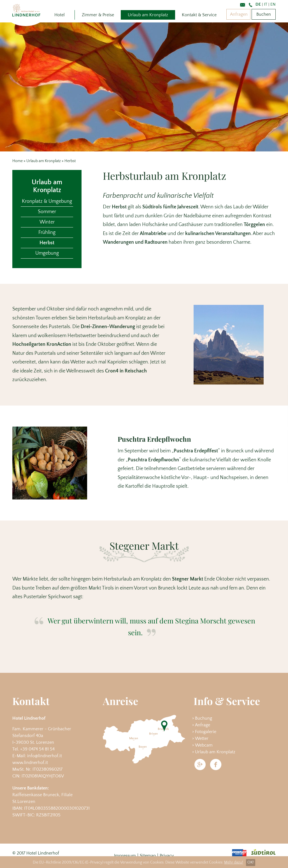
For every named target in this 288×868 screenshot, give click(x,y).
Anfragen (239, 14)
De (258, 4)
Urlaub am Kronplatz (148, 15)
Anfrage (203, 725)
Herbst (47, 243)
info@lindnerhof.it (45, 756)
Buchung (204, 718)
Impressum (125, 856)
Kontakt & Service (199, 15)
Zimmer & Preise (98, 15)
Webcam (204, 745)
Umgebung (47, 253)
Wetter (202, 738)
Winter (47, 222)
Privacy (167, 856)
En (273, 4)
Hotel (60, 15)
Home (18, 161)
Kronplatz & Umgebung (47, 201)
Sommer (47, 212)
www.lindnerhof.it (30, 763)
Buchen (264, 14)
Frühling (47, 232)
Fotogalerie (206, 732)
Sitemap (148, 856)
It (266, 4)
